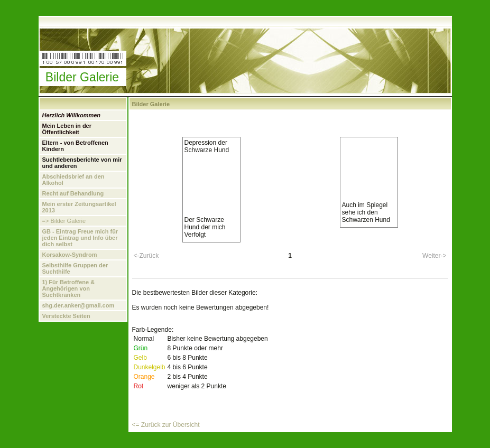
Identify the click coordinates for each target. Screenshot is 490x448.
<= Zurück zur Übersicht (166, 425)
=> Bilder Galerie (64, 221)
